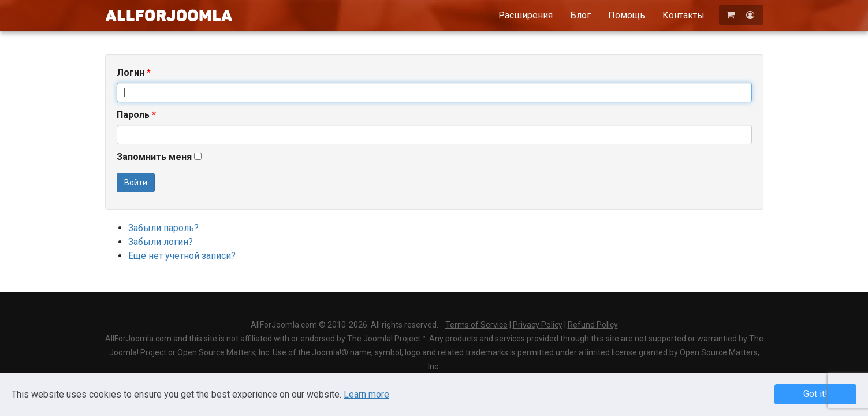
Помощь (627, 15)
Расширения (526, 15)
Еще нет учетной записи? (182, 256)
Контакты (683, 15)
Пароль (136, 115)
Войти (136, 183)
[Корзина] (731, 15)
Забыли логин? (161, 242)
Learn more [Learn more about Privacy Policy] (366, 394)
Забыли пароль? (163, 228)
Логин (134, 73)
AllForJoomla (169, 15)
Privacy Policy (538, 325)
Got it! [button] (815, 394)
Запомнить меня (154, 157)
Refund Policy (593, 325)
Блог (580, 15)
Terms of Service (476, 325)
